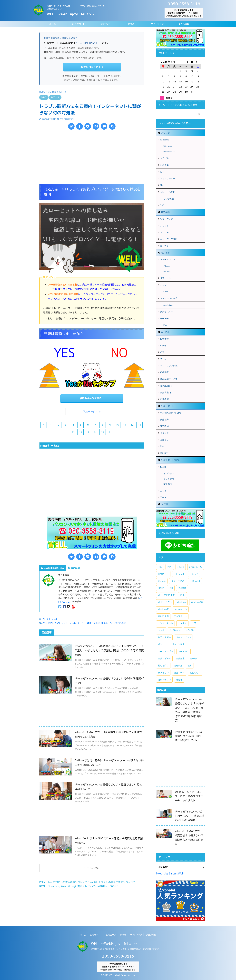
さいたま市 (169, 473)
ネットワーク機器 (169, 239)
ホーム (53, 24)
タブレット (165, 278)
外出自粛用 (165, 392)
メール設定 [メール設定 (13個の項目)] (183, 651)
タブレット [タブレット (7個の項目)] (175, 630)
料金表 (131, 24)
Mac (162, 185)
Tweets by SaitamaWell (170, 873)
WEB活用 (165, 332)
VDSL (51, 623)
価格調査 (164, 372)
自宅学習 (164, 339)
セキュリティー (168, 178)
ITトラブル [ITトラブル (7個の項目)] (179, 574)
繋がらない (121, 623)
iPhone (167, 266)
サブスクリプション (170, 366)
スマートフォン (168, 259)
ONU (45, 623)
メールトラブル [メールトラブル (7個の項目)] (165, 651)
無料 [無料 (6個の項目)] (190, 666)
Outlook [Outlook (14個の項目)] (162, 581)
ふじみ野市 (169, 479)
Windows (165, 140)
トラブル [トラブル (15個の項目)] (190, 630)
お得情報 (164, 399)
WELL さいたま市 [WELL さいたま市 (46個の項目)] (166, 595)
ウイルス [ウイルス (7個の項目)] (182, 623)
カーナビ (164, 246)
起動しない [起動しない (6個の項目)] (195, 673)
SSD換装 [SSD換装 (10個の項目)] (182, 588)
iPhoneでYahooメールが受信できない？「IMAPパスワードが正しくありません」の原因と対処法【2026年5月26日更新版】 (109, 650)
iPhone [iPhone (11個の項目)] (181, 567)
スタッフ (164, 433)
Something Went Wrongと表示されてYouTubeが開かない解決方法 (85, 886)
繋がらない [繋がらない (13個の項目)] (163, 673)
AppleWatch (169, 305)
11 (125, 425)
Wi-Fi (45, 619)
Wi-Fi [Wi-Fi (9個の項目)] (182, 595)
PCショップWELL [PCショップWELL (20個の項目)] (179, 581)
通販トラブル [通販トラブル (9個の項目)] (164, 680)
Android (167, 271)
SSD (162, 205)
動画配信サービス (169, 379)
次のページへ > (92, 412)
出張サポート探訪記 (171, 460)
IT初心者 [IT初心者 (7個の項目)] (194, 574)
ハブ (162, 352)
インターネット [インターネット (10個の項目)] (165, 623)
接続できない (94, 623)
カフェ (163, 491)
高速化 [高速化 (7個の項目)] (179, 680)
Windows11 (169, 146)
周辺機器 (165, 212)
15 (80, 432)
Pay (165, 325)
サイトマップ (157, 24)
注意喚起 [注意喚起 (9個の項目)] (178, 666)
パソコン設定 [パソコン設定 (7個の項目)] (178, 644)
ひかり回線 (169, 199)
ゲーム (163, 359)
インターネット (69, 623)
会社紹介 (164, 453)
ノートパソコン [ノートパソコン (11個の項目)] (183, 637)
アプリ (163, 285)
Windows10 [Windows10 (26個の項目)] (197, 602)
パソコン (165, 133)
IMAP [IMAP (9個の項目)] (170, 567)
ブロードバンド (168, 192)
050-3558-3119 (184, 4)
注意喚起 (164, 426)
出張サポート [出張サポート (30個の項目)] (164, 658)
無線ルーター (108, 623)
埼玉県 (163, 467)
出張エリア (105, 24)
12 (132, 425)
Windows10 (169, 152)
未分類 (164, 504)
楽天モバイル (167, 312)
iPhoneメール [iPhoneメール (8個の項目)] (196, 567)
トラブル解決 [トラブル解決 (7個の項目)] (164, 637)
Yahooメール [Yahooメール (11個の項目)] (181, 609)
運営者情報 (184, 24)
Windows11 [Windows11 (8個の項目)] (164, 609)
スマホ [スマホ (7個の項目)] (161, 630)
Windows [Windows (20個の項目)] (181, 602)
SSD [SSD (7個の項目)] (171, 588)
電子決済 (164, 318)
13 (139, 425)
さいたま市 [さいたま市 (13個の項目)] (163, 616)
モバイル (165, 253)
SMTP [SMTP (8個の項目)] (161, 588)
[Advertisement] (92, 157)
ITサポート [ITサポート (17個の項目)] (163, 574)
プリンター (165, 226)
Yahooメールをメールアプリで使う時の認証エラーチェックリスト (189, 796)
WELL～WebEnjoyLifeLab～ (71, 14)
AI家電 (163, 345)
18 (103, 432)
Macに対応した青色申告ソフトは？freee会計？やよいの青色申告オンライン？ (92, 882)
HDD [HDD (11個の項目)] (160, 567)
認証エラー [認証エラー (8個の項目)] (179, 673)
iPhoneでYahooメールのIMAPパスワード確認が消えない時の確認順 (189, 816)
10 (117, 425)
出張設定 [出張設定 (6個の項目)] (180, 658)
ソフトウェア (167, 219)
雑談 (162, 446)
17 (95, 432)
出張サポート (79, 24)
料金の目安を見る (92, 67)
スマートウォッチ (169, 298)
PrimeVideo (166, 386)
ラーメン (164, 497)
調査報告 (164, 420)
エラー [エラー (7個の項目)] (195, 623)
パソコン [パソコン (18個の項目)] (162, 644)
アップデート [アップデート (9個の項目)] (180, 616)
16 (88, 432)
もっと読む (93, 868)
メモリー (164, 232)
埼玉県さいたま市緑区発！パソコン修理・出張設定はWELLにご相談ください (125, 949)
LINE (166, 292)
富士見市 (168, 484)
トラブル (53, 619)
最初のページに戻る (92, 398)
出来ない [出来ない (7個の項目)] (194, 658)
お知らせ (164, 440)
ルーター (82, 623)
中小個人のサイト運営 (171, 413)
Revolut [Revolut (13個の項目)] (196, 581)
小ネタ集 (164, 165)
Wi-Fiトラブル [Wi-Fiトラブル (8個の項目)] (165, 602)
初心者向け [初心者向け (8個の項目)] (163, 666)
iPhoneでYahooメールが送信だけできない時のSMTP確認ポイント (189, 736)
